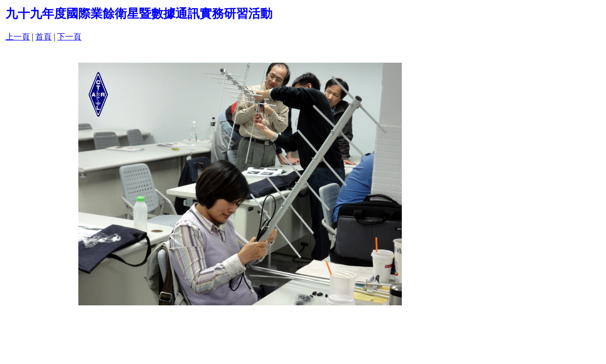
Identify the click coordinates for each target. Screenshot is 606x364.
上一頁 (18, 37)
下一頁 (69, 37)
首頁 (43, 37)
